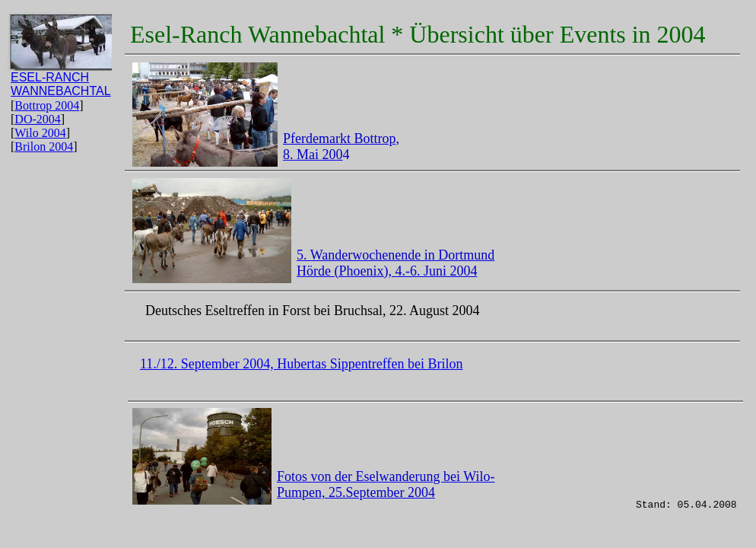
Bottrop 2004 (47, 105)
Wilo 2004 (40, 133)
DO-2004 (37, 119)
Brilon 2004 (44, 147)
